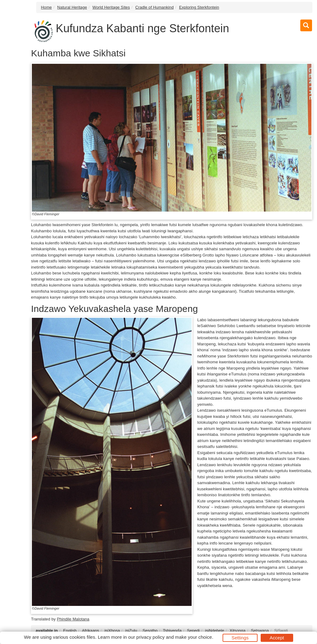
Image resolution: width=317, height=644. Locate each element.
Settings (240, 638)
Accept (277, 638)
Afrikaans (91, 631)
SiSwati (281, 631)
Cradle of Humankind (154, 7)
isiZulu (131, 631)
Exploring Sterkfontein (199, 7)
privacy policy (150, 637)
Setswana (260, 631)
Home (46, 7)
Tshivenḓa (172, 631)
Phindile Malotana (73, 619)
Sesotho (150, 631)
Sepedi (193, 631)
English (70, 631)
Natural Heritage (72, 7)
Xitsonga (238, 631)
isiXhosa (112, 631)
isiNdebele (215, 631)
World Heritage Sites (111, 7)
